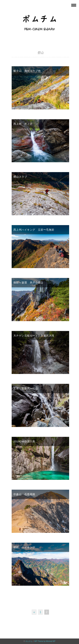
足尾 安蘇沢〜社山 (26, 388)
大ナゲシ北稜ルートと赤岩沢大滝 (34, 336)
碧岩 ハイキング (24, 547)
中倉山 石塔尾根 (24, 494)
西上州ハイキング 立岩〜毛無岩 (34, 230)
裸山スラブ (20, 177)
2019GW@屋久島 (24, 441)
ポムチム (29, 641)
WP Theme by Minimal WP (45, 641)
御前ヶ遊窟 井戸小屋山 (28, 283)
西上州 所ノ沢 (23, 124)
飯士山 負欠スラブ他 (27, 71)
